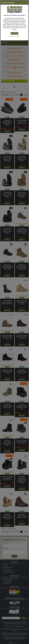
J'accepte (14, 33)
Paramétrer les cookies (14, 36)
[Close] (27, 2)
